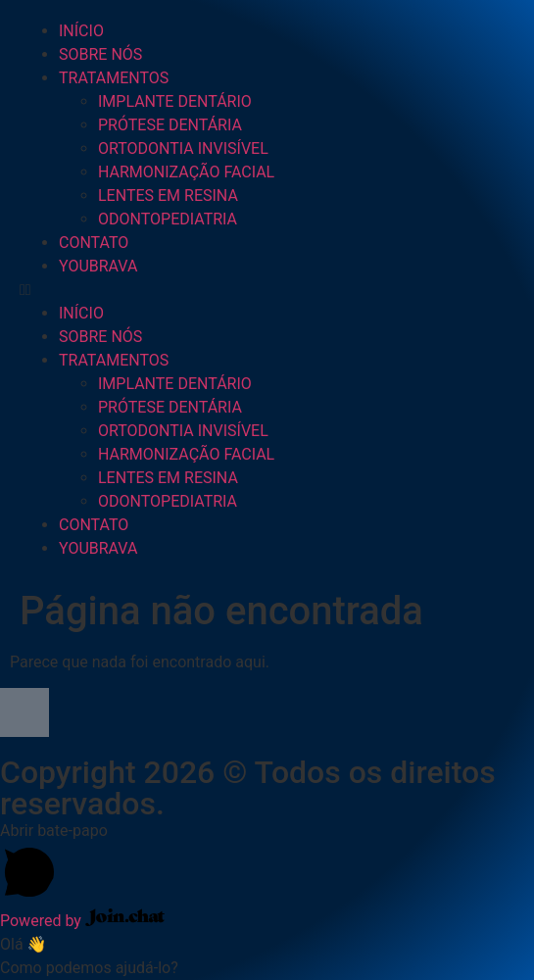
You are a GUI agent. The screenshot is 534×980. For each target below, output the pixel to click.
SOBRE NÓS (100, 54)
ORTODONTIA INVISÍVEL (183, 148)
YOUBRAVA (98, 266)
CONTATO (94, 243)
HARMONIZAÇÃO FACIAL (186, 172)
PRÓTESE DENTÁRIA (170, 125)
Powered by (82, 921)
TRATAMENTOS (114, 78)
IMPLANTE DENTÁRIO (175, 101)
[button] (267, 290)
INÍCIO (81, 31)
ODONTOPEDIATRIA (168, 219)
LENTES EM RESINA (168, 196)
